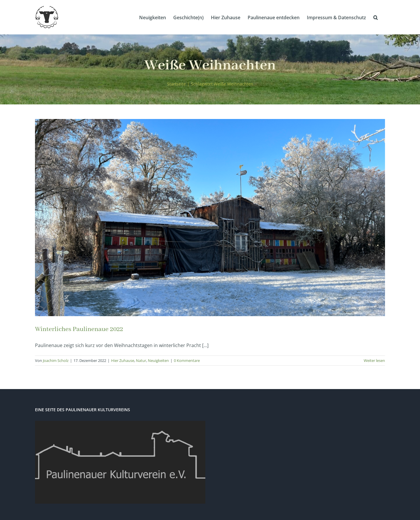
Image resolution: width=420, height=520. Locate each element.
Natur (141, 360)
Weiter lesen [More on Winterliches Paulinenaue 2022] (374, 360)
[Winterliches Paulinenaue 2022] (210, 218)
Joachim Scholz (56, 360)
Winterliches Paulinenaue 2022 (79, 329)
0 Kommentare (187, 360)
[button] (376, 17)
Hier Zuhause (123, 360)
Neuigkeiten (158, 360)
